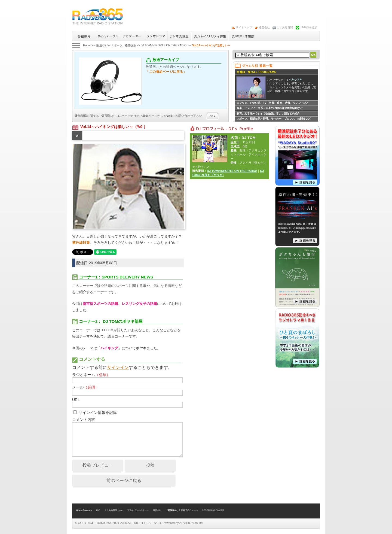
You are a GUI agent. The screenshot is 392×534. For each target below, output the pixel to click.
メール (85, 387)
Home (87, 45)
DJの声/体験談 (243, 36)
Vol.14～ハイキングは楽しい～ (107, 127)
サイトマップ (244, 27)
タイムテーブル (108, 36)
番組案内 (84, 36)
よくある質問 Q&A (114, 510)
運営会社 (264, 27)
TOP (98, 510)
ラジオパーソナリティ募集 (210, 36)
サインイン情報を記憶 (98, 412)
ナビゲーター (132, 36)
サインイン (118, 367)
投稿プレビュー (98, 465)
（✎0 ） (140, 127)
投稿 (150, 465)
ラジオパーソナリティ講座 (179, 36)
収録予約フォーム (189, 510)
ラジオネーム (91, 375)
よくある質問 (285, 27)
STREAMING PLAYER (213, 510)
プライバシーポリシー (138, 510)
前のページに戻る (124, 480)
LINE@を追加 (308, 27)
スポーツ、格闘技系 (124, 45)
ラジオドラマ (155, 36)
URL (76, 400)
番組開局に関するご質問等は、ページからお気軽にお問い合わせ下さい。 (147, 116)
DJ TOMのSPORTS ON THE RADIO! (164, 45)
